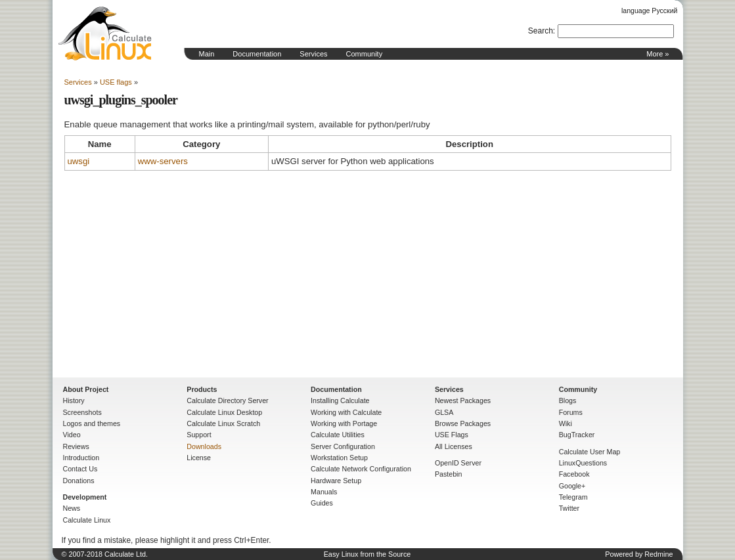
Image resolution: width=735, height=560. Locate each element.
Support (199, 435)
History (74, 400)
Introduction (81, 458)
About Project (86, 389)
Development (85, 497)
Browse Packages (463, 423)
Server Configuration (343, 446)
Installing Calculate (340, 400)
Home (105, 33)
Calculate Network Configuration (361, 469)
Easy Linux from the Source (367, 554)
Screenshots (82, 412)
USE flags (116, 82)
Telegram (573, 497)
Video (72, 435)
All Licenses (454, 446)
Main (207, 54)
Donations (79, 481)
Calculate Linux (87, 520)
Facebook (574, 474)
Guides (322, 503)
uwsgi (79, 161)
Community (365, 54)
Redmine (658, 554)
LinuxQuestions (583, 463)
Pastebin (448, 474)
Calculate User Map (590, 452)
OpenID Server (458, 463)
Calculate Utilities (338, 435)
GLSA (444, 412)
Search (541, 31)
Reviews (76, 446)
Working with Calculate (346, 412)
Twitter (569, 508)
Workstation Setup (339, 458)
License (199, 458)
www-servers (163, 161)
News (72, 508)
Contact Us (80, 469)
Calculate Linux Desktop (224, 412)
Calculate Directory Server (227, 400)
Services (313, 54)
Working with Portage (344, 423)
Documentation (257, 54)
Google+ (572, 486)
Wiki (566, 423)
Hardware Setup (336, 481)
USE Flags (452, 435)
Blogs (568, 400)
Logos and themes (92, 423)
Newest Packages (463, 400)
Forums (571, 412)
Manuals (324, 492)
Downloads (204, 446)
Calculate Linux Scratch (223, 423)
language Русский (649, 11)
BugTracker (577, 435)
